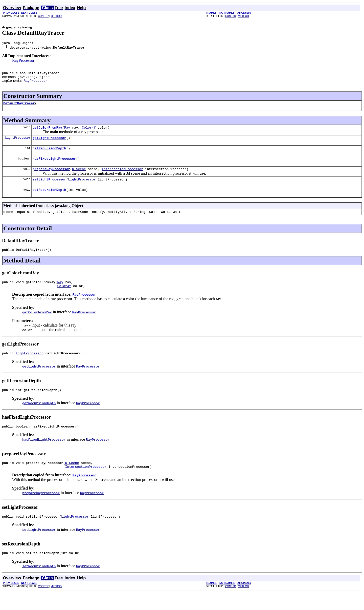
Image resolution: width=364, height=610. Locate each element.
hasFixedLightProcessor (54, 165)
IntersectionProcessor (122, 176)
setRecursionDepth (49, 199)
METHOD (56, 16)
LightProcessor (18, 143)
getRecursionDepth (49, 154)
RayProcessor (23, 61)
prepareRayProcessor (51, 176)
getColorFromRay (47, 132)
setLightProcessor (49, 188)
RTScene (79, 176)
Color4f (89, 132)
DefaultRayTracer (19, 107)
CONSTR (43, 16)
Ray (67, 132)
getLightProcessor (49, 143)
